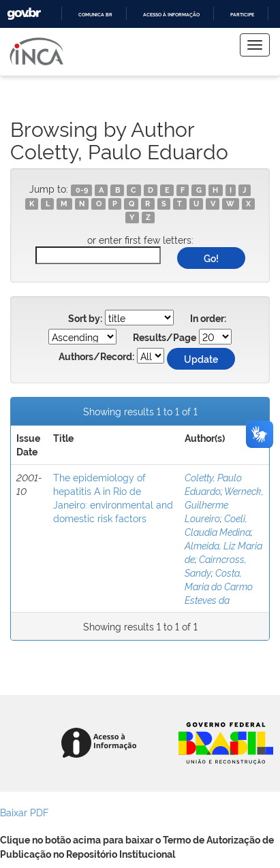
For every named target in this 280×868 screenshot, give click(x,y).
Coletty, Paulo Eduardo (213, 484)
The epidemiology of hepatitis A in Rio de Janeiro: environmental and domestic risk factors (113, 497)
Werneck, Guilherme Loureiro (224, 504)
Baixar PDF (24, 812)
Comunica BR (95, 15)
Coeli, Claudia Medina (218, 525)
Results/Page (165, 338)
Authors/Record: (96, 357)
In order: (208, 319)
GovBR (24, 14)
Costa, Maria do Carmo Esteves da (219, 586)
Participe (242, 15)
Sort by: (85, 319)
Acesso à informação (171, 15)
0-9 (82, 190)
